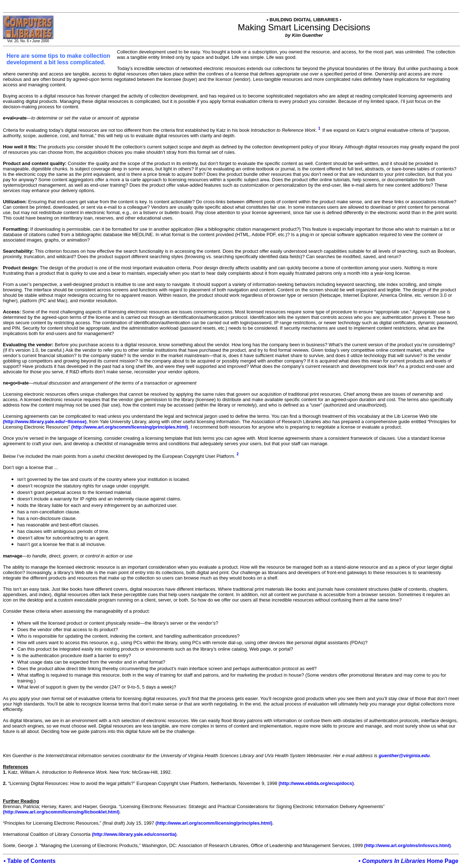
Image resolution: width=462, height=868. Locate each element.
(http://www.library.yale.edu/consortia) (134, 834)
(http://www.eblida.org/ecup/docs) (316, 783)
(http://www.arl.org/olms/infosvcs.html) (407, 845)
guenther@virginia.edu (404, 756)
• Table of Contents (30, 861)
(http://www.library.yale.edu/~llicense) (45, 422)
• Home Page (408, 861)
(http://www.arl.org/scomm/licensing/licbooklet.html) (61, 812)
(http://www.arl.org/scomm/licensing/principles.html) (130, 427)
